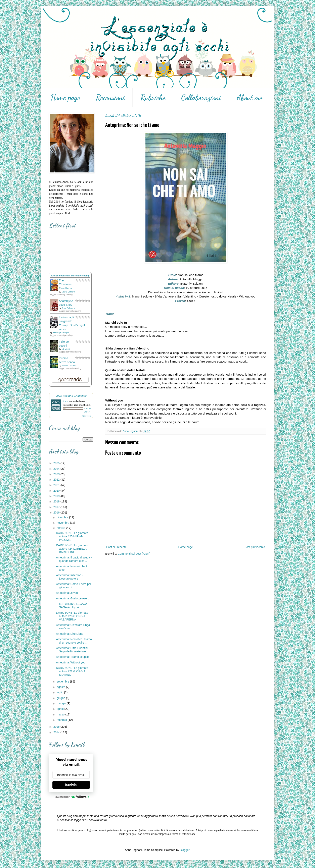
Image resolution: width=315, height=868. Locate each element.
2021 (57, 485)
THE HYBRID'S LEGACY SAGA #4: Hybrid (72, 606)
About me (250, 98)
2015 (57, 727)
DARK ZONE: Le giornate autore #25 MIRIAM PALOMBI (72, 536)
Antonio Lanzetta (69, 366)
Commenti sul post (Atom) (134, 554)
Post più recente (116, 547)
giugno (61, 698)
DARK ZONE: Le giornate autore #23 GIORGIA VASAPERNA (72, 616)
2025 (57, 463)
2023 (57, 474)
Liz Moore (66, 349)
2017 (57, 507)
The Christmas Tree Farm (65, 284)
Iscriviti (71, 785)
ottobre (61, 528)
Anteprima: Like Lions (70, 634)
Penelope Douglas (61, 333)
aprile (60, 709)
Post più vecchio (255, 547)
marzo (61, 714)
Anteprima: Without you (71, 662)
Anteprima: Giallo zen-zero (73, 598)
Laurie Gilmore (68, 292)
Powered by (71, 797)
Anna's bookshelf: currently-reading (70, 276)
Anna (65, 401)
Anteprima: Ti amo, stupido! (73, 657)
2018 (57, 501)
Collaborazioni (201, 98)
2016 (57, 512)
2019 (57, 496)
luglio (60, 692)
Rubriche (153, 98)
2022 (57, 480)
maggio (62, 703)
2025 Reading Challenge (71, 396)
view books (87, 416)
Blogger (185, 850)
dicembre (63, 517)
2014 (57, 732)
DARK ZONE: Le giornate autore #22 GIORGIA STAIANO (72, 671)
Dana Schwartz (68, 308)
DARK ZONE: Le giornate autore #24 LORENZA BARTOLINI (72, 549)
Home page (65, 98)
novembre (63, 523)
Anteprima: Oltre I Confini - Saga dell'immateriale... (73, 650)
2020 (57, 491)
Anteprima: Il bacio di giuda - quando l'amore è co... (74, 559)
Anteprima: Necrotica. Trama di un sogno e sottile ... (74, 641)
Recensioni (110, 98)
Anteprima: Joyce (67, 593)
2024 (57, 469)
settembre (63, 682)
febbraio (62, 720)
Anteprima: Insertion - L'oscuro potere (70, 577)
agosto (61, 687)
